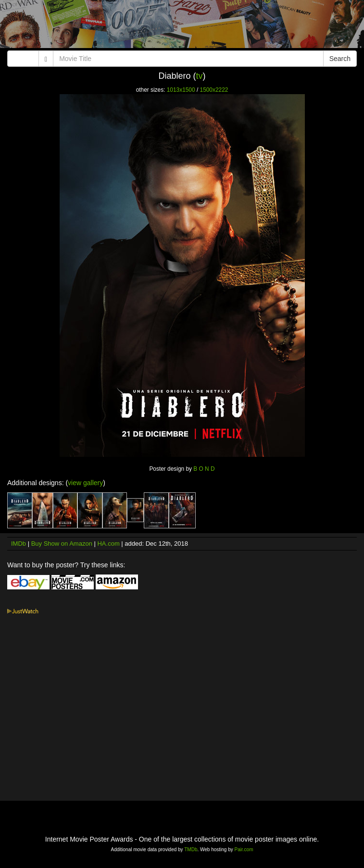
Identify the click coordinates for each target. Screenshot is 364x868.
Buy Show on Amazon (62, 544)
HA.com (108, 544)
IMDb (19, 544)
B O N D (204, 469)
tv (200, 76)
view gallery (85, 483)
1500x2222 (214, 90)
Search (340, 59)
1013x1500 (181, 90)
